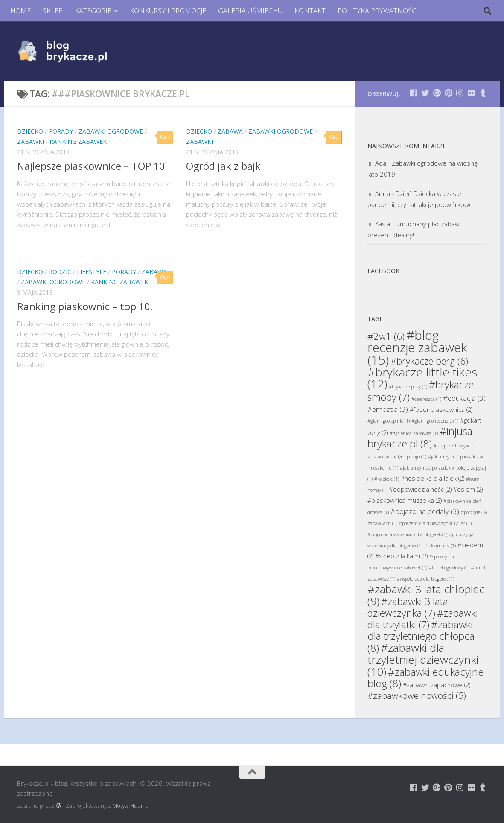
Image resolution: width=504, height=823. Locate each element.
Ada (381, 163)
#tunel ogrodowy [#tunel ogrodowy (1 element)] (449, 568)
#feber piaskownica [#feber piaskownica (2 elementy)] (441, 410)
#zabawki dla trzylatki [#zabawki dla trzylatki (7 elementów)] (423, 619)
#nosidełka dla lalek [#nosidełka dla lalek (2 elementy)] (433, 478)
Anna (383, 193)
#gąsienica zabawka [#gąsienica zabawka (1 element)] (414, 433)
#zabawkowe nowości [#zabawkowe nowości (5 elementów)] (417, 695)
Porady (61, 131)
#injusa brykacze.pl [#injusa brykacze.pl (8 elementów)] (420, 437)
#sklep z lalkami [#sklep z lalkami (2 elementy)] (401, 556)
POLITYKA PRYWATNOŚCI (378, 11)
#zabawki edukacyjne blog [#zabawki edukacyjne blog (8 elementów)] (425, 677)
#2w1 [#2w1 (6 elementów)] (386, 336)
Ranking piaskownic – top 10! (85, 306)
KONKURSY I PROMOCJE (168, 11)
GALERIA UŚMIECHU (250, 11)
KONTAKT (310, 11)
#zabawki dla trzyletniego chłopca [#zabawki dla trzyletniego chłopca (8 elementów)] (421, 636)
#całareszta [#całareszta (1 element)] (426, 399)
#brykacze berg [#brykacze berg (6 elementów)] (429, 361)
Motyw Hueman (132, 805)
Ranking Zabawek (78, 142)
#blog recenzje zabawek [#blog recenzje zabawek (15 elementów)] (417, 347)
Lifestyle (92, 272)
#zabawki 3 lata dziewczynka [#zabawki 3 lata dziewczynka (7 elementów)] (408, 607)
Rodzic (60, 272)
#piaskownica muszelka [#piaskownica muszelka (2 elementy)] (405, 501)
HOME (20, 11)
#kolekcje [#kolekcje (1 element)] (387, 479)
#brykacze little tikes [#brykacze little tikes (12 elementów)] (422, 378)
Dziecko (30, 131)
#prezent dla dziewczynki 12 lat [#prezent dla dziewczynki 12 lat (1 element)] (435, 523)
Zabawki (31, 142)
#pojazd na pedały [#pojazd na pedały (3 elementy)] (425, 511)
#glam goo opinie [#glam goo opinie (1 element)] (389, 421)
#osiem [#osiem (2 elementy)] (468, 489)
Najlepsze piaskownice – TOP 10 (91, 166)
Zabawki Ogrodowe (111, 131)
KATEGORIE (93, 11)
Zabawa (230, 131)
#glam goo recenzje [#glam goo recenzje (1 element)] (435, 421)
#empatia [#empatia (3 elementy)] (388, 409)
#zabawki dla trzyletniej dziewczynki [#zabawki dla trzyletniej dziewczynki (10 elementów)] (423, 660)
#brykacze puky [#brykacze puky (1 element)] (408, 387)
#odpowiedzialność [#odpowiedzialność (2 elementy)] (420, 489)
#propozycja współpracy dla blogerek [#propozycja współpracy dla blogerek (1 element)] (407, 534)
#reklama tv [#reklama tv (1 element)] (440, 546)
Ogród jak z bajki (225, 166)
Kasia (383, 224)
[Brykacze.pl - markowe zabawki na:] (414, 93)
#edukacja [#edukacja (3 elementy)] (464, 398)
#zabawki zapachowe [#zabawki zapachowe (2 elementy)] (437, 685)
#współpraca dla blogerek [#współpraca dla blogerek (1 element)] (425, 579)
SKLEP (53, 11)
